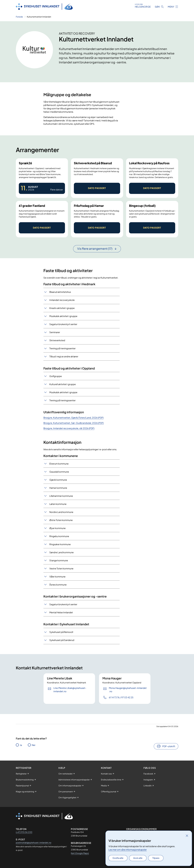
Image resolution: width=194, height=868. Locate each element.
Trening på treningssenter (62, 348)
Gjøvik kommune (58, 480)
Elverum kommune (59, 464)
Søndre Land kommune (61, 552)
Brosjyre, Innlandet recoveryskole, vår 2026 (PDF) (69, 428)
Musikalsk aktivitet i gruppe (63, 316)
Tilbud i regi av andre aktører (64, 356)
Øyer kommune (57, 528)
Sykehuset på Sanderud (62, 640)
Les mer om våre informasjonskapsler (128, 850)
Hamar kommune (58, 488)
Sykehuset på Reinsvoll (61, 632)
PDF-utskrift (169, 746)
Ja (21, 745)
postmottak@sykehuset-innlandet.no (34, 843)
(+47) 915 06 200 (24, 832)
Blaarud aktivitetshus (60, 292)
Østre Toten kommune (61, 520)
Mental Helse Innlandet (61, 612)
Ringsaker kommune (60, 544)
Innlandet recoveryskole (62, 300)
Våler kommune (57, 576)
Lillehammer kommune (61, 496)
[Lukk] (187, 836)
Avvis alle (138, 858)
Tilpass (156, 858)
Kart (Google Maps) (80, 853)
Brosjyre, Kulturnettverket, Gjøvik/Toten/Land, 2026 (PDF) (73, 418)
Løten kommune (58, 504)
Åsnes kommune (58, 585)
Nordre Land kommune (61, 512)
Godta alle (118, 858)
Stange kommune (59, 560)
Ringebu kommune (59, 536)
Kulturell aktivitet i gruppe (63, 384)
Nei (34, 745)
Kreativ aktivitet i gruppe (62, 308)
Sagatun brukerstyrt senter (63, 324)
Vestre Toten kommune (61, 568)
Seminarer (55, 332)
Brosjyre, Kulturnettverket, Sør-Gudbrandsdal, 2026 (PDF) (74, 423)
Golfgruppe (56, 376)
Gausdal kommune (59, 472)
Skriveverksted (57, 340)
